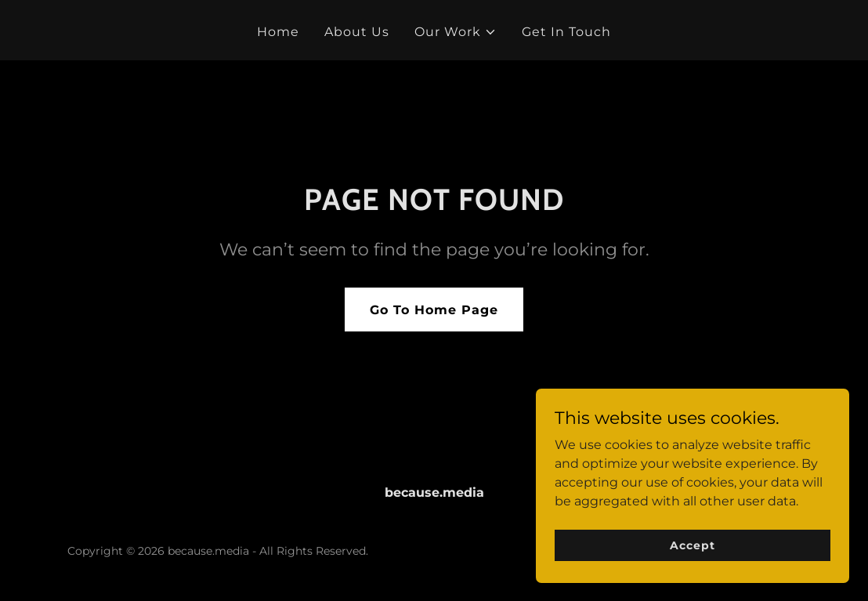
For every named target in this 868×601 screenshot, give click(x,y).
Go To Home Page (434, 310)
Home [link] (278, 32)
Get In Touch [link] (566, 32)
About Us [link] (357, 32)
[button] (456, 32)
